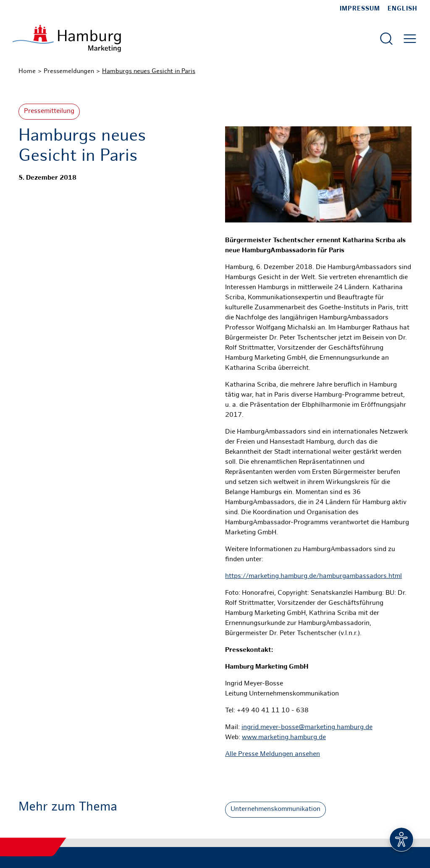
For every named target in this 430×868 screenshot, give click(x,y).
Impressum (360, 9)
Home (27, 71)
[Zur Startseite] (67, 38)
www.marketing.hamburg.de (284, 738)
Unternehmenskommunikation (275, 809)
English (402, 9)
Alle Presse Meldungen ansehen (273, 754)
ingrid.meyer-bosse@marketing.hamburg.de (307, 728)
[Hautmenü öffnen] (410, 39)
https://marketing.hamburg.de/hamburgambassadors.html (313, 576)
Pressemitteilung (49, 111)
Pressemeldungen (69, 71)
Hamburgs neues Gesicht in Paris (149, 71)
